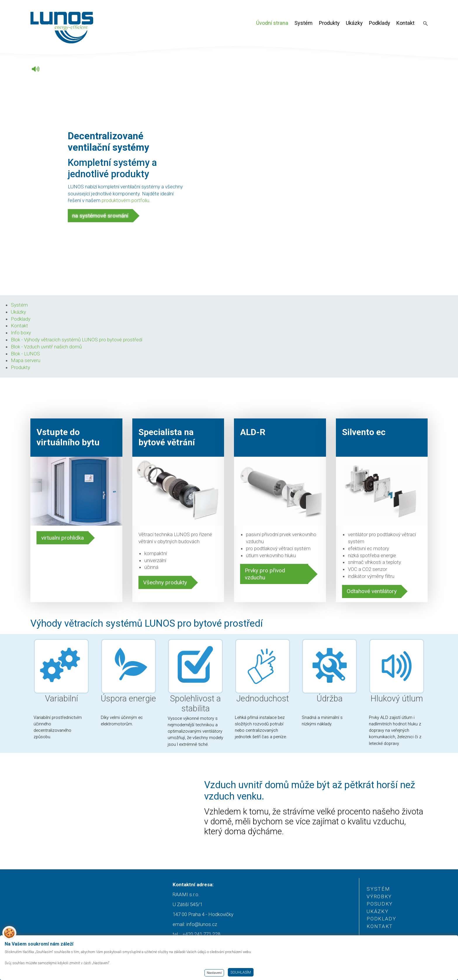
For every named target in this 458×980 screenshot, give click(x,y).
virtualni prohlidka (63, 538)
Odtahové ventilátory (372, 591)
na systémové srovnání (100, 216)
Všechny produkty (165, 582)
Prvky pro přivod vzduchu (265, 574)
